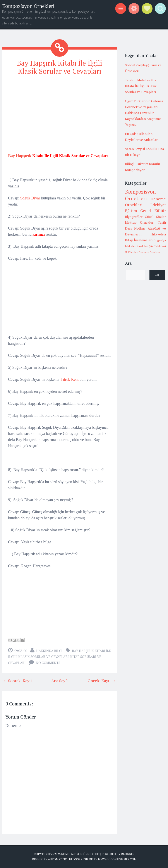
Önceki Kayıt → (102, 681)
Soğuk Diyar (30, 198)
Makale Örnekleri (137, 246)
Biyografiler (134, 217)
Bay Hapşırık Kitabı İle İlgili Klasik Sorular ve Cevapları (60, 67)
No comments (48, 663)
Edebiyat (158, 205)
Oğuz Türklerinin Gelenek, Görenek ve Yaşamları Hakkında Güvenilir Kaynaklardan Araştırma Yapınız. (145, 113)
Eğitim (131, 211)
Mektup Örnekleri (140, 222)
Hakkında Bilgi (49, 651)
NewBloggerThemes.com (117, 859)
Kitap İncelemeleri (139, 240)
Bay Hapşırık (20, 156)
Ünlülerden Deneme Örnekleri (143, 252)
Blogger (128, 854)
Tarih (162, 222)
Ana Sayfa (60, 681)
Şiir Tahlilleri (157, 246)
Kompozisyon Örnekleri (28, 6)
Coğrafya (160, 240)
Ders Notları (135, 228)
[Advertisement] (59, 110)
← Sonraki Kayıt (18, 681)
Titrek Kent (70, 379)
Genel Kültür (153, 211)
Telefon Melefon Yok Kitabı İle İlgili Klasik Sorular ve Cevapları (141, 86)
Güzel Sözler (155, 217)
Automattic (57, 859)
